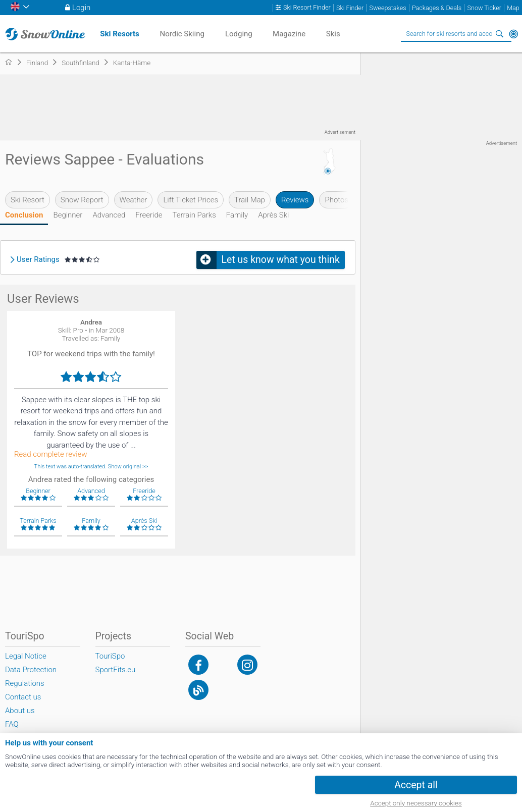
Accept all (416, 785)
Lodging (239, 34)
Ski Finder (350, 8)
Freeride (149, 215)
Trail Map (250, 200)
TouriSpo (110, 656)
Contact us (23, 697)
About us (20, 711)
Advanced (109, 215)
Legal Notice (26, 656)
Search (499, 34)
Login (81, 8)
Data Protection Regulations (31, 676)
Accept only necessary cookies (416, 803)
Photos (336, 200)
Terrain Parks (194, 215)
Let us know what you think (281, 260)
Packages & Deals (437, 8)
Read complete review (51, 454)
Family (237, 215)
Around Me (513, 34)
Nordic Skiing (182, 34)
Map (513, 8)
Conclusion (24, 215)
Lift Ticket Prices (191, 200)
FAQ (12, 724)
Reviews (295, 200)
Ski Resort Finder (307, 8)
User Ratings (38, 260)
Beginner (68, 215)
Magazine (289, 34)
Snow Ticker (484, 8)
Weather (134, 200)
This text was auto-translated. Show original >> (91, 467)
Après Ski (273, 215)
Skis (333, 34)
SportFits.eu (116, 670)
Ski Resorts (119, 34)
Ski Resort (28, 200)
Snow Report (82, 200)
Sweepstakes (387, 8)
